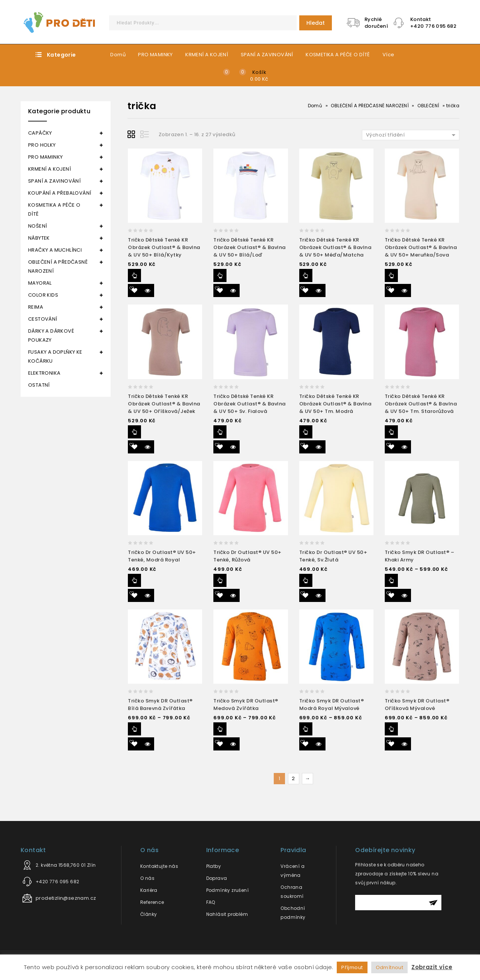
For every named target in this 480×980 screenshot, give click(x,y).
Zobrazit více (432, 967)
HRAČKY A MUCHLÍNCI (55, 250)
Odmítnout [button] (390, 967)
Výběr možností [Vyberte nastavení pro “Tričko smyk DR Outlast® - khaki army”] (391, 580)
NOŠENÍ (37, 226)
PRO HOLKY (42, 145)
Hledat (316, 23)
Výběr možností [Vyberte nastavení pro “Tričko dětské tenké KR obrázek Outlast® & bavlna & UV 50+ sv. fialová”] (220, 432)
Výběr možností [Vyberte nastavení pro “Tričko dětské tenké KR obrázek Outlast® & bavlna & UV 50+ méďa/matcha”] (306, 275)
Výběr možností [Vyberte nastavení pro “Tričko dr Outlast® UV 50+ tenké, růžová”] (220, 580)
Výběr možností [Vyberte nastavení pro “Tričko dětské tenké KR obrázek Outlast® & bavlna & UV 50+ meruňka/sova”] (391, 275)
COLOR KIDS (43, 295)
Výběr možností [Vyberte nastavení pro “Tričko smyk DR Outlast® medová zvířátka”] (220, 729)
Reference (152, 902)
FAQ (211, 902)
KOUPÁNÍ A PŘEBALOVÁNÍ (60, 193)
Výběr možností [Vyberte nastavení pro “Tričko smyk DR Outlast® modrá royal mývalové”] (306, 729)
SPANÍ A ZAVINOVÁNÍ (267, 55)
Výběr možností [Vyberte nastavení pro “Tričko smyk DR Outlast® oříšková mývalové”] (391, 729)
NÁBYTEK (39, 238)
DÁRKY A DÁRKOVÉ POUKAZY (51, 335)
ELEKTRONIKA (44, 373)
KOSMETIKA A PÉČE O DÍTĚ (338, 55)
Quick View (148, 290)
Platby (214, 866)
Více (388, 55)
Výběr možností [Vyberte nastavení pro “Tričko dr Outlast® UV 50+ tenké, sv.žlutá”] (306, 580)
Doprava (217, 878)
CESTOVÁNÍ (43, 319)
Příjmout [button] (352, 967)
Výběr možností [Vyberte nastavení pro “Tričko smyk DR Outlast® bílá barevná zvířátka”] (134, 729)
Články (148, 914)
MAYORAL (40, 283)
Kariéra (149, 890)
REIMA (36, 307)
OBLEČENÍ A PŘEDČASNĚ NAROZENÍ (370, 106)
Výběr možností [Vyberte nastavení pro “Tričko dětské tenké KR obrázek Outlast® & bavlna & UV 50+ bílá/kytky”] (134, 275)
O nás (147, 878)
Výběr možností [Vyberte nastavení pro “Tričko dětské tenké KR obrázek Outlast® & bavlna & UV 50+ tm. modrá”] (306, 432)
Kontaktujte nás (159, 866)
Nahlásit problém (227, 914)
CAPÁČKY (40, 133)
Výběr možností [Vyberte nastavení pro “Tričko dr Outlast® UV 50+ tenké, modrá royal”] (134, 580)
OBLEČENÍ (428, 106)
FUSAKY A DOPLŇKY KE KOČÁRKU (55, 356)
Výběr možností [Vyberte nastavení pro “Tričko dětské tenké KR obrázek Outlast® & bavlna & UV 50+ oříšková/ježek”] (134, 432)
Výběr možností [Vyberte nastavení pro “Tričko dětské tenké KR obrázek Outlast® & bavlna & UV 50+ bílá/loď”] (220, 275)
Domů (118, 55)
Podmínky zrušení (227, 890)
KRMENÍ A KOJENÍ (207, 55)
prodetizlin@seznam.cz (66, 898)
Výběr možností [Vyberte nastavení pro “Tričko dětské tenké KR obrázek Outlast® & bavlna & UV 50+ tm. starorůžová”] (391, 432)
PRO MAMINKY (155, 55)
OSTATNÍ (39, 385)
